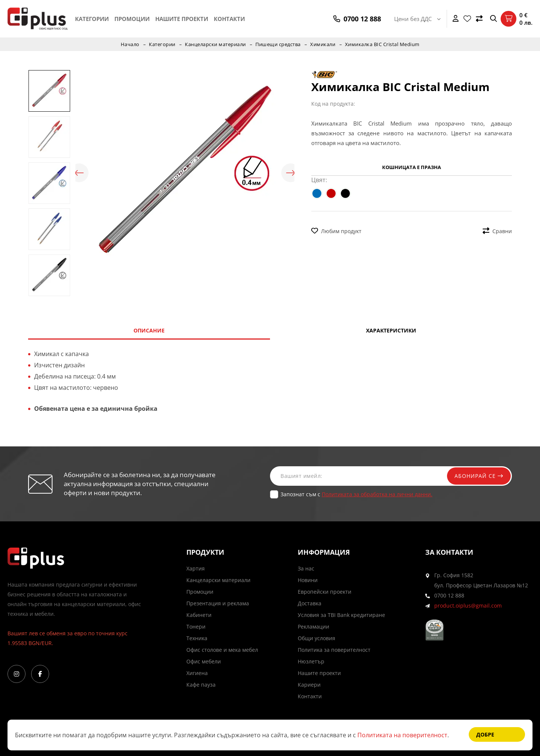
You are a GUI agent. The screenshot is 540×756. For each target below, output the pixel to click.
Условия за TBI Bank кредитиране (341, 615)
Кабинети (199, 615)
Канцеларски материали (215, 44)
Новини (308, 580)
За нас (306, 568)
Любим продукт (336, 231)
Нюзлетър (311, 661)
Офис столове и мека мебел (222, 650)
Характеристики (391, 330)
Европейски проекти (325, 592)
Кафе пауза (201, 685)
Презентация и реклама (218, 603)
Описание (149, 330)
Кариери (309, 685)
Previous (79, 173)
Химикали (323, 44)
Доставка (310, 603)
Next (291, 173)
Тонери (196, 627)
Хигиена (197, 673)
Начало (130, 44)
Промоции (132, 19)
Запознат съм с (356, 494)
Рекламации (313, 627)
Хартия (196, 568)
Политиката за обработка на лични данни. (377, 494)
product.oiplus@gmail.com (468, 606)
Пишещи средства (278, 44)
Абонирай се (479, 476)
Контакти (229, 19)
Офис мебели (204, 661)
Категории (92, 19)
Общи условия (316, 638)
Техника (197, 638)
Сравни (497, 231)
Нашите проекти (182, 19)
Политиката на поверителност (402, 735)
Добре (485, 734)
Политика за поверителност (334, 650)
